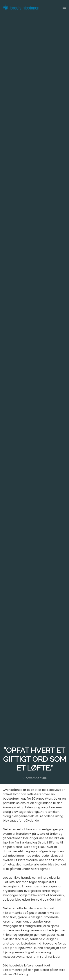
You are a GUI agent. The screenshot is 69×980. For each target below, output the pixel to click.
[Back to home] (21, 7)
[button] (64, 7)
